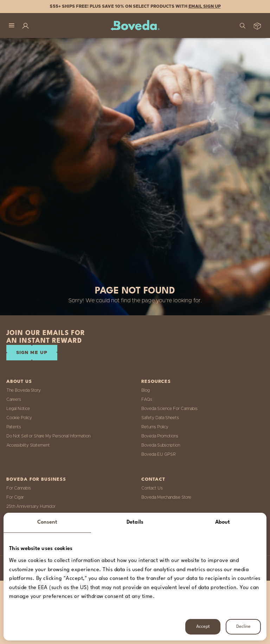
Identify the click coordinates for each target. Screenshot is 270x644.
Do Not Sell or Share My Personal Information (48, 436)
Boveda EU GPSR (159, 454)
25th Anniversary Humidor (31, 506)
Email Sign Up (205, 6)
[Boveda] (135, 26)
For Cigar (15, 497)
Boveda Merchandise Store (166, 497)
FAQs (147, 399)
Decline (243, 627)
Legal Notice (18, 409)
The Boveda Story (24, 390)
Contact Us (152, 488)
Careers (14, 399)
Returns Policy (155, 427)
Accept (203, 627)
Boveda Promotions (160, 436)
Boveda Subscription (161, 445)
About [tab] (223, 522)
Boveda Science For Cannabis (169, 409)
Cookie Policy (19, 418)
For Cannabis (19, 488)
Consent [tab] (47, 522)
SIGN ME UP (32, 353)
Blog (146, 390)
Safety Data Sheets (160, 418)
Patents (14, 427)
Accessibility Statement (28, 445)
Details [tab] (135, 522)
